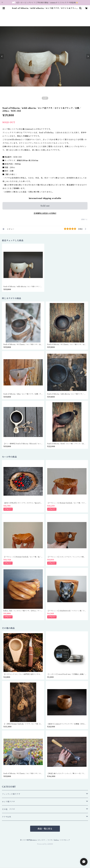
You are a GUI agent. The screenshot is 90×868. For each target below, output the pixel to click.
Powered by (45, 844)
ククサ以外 (7, 817)
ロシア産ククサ (8, 802)
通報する (84, 219)
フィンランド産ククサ (11, 794)
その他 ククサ (8, 809)
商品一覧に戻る (45, 829)
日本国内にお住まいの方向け (45, 213)
